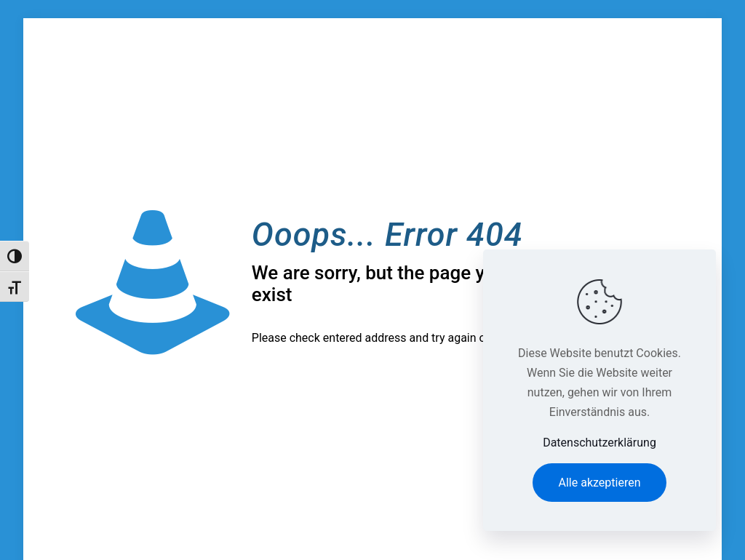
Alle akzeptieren (600, 483)
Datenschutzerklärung (599, 443)
